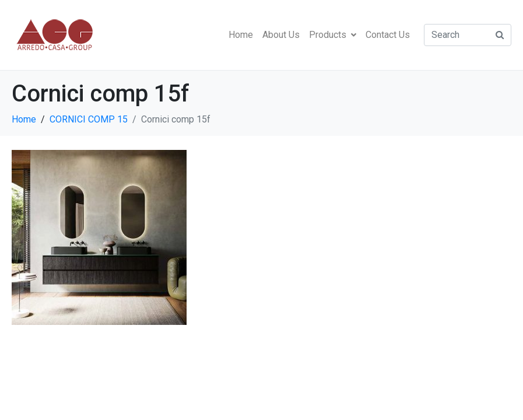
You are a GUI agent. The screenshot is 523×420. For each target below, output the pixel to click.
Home (241, 35)
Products (333, 35)
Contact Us (388, 35)
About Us (281, 35)
